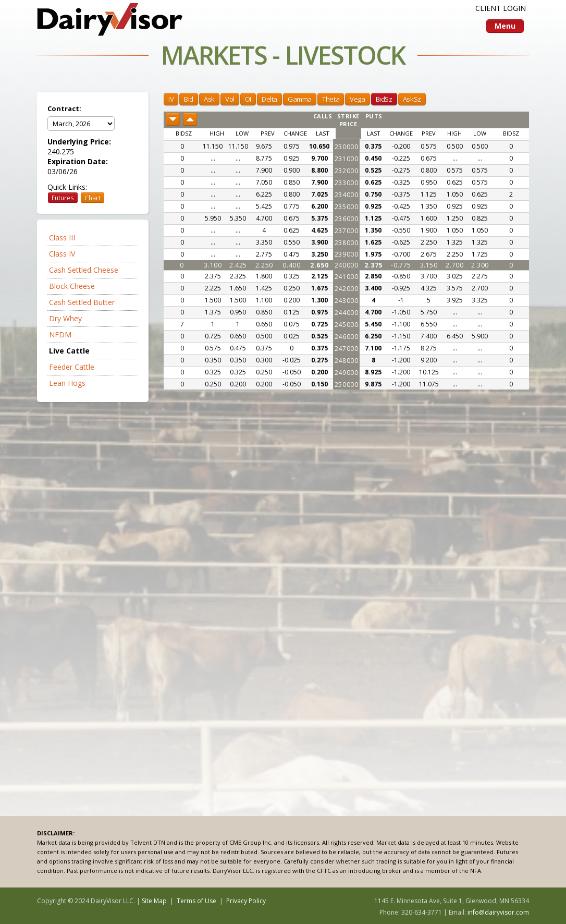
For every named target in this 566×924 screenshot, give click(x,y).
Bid (189, 99)
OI (248, 99)
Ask (209, 99)
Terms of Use (196, 901)
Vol (230, 99)
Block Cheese (72, 286)
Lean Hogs (67, 383)
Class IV (62, 254)
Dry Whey (65, 318)
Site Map (154, 901)
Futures (63, 198)
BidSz (384, 99)
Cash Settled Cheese (84, 270)
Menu (505, 26)
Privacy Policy (246, 901)
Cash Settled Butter (82, 302)
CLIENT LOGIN (501, 8)
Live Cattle (69, 351)
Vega (357, 99)
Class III (62, 238)
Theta (331, 99)
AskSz (412, 99)
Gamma (300, 99)
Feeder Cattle (72, 367)
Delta (269, 99)
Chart (93, 198)
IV (171, 99)
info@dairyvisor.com (498, 912)
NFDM (60, 335)
